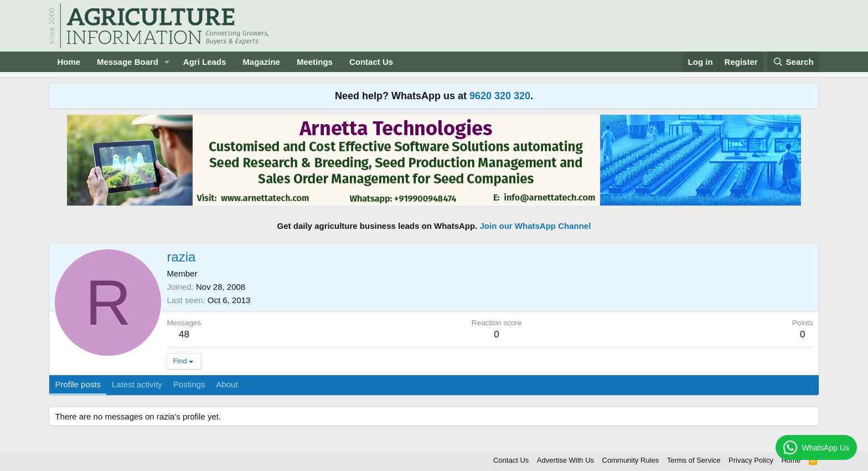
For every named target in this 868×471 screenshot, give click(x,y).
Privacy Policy (751, 460)
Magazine (261, 62)
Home (69, 62)
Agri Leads (205, 62)
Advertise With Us (565, 460)
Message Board (128, 62)
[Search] (793, 62)
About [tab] (227, 384)
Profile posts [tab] (78, 384)
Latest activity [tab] (137, 384)
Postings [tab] (189, 384)
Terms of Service (694, 460)
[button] (167, 62)
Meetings (315, 62)
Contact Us (371, 62)
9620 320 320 (500, 96)
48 (184, 334)
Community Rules (631, 460)
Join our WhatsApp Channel (536, 226)
